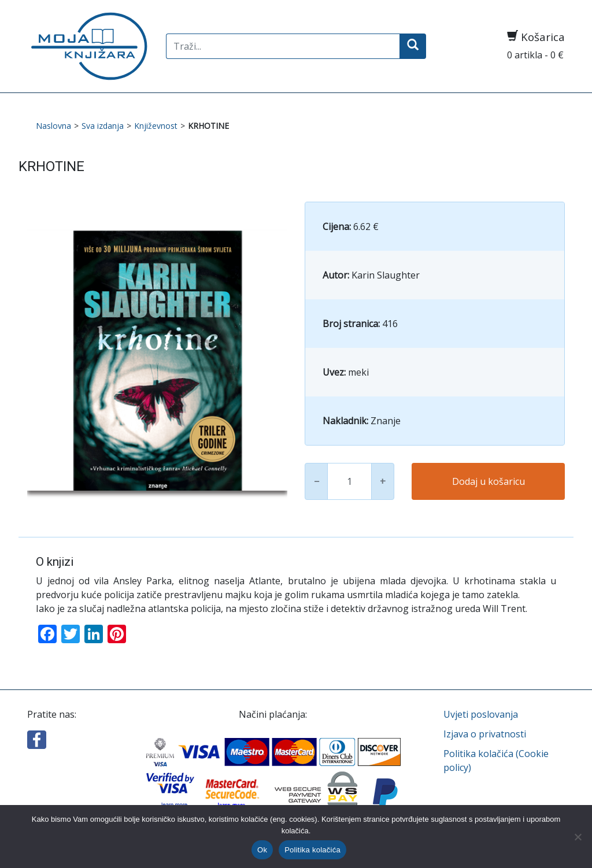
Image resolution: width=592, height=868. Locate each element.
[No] (578, 837)
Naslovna (53, 126)
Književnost (156, 126)
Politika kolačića (312, 850)
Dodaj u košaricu (489, 481)
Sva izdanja (103, 126)
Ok (262, 850)
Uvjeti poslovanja (481, 714)
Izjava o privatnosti (485, 734)
